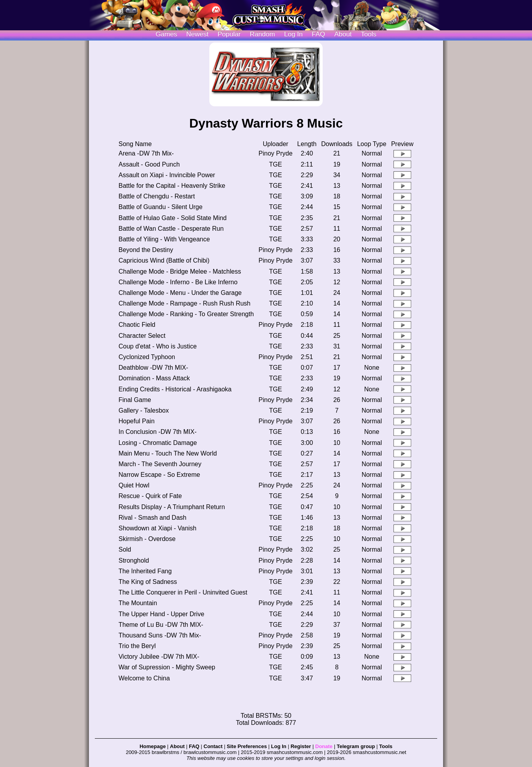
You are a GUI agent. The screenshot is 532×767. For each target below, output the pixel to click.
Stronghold (134, 560)
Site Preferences (247, 746)
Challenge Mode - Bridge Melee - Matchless (180, 271)
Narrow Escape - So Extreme (159, 475)
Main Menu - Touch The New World (168, 453)
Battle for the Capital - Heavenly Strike (172, 186)
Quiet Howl (134, 485)
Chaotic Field (137, 325)
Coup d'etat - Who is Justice (158, 346)
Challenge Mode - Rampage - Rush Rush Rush (184, 303)
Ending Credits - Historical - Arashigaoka (175, 389)
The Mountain (138, 603)
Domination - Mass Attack (154, 378)
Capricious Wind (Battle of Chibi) (164, 260)
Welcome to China (144, 678)
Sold (125, 549)
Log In (279, 746)
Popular (229, 34)
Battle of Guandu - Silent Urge (160, 207)
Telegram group (356, 746)
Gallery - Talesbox (144, 410)
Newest (197, 34)
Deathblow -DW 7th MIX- (153, 368)
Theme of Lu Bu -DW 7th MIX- (161, 625)
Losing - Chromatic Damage (158, 443)
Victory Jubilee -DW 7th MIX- (159, 657)
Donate (324, 746)
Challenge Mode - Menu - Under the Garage (180, 293)
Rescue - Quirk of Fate (150, 496)
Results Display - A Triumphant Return (172, 507)
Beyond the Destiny (146, 250)
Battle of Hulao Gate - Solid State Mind (173, 218)
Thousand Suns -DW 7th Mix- (160, 635)
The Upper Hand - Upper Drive (161, 614)
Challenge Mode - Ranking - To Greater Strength (186, 314)
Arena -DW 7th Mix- (146, 153)
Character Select (142, 336)
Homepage (153, 746)
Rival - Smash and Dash (152, 518)
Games (166, 34)
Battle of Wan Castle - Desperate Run (171, 229)
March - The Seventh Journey (160, 464)
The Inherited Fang (145, 571)
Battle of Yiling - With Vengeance (164, 239)
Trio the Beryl (137, 646)
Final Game (135, 400)
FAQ (318, 34)
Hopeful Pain (137, 421)
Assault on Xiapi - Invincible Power (167, 175)
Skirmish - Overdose (147, 539)
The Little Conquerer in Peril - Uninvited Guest (183, 592)
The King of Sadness (148, 582)
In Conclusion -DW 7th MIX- (157, 432)
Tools (369, 34)
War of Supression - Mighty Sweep (167, 667)
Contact (213, 746)
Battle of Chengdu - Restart (157, 196)
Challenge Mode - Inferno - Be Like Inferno (178, 282)
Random (262, 34)
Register (301, 746)
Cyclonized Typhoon (147, 357)
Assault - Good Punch (149, 164)
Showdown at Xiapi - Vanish (157, 528)
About (343, 34)
